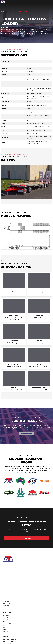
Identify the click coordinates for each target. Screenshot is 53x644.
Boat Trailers (5, 617)
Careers (4, 579)
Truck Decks (5, 632)
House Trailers (6, 619)
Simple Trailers (6, 601)
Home (4, 573)
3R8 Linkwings (6, 591)
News (4, 581)
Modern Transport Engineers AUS (10, 642)
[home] (3, 2)
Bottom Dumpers (7, 623)
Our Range (5, 577)
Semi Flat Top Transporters (9, 597)
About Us (5, 575)
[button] (52, 2)
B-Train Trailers (6, 607)
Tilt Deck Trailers (6, 603)
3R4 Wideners (6, 593)
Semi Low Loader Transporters (9, 595)
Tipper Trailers (6, 621)
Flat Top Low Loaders (7, 599)
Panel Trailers (6, 615)
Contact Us (5, 583)
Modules (4, 630)
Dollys (4, 625)
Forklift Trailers (6, 605)
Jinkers (4, 628)
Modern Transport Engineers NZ (10, 639)
